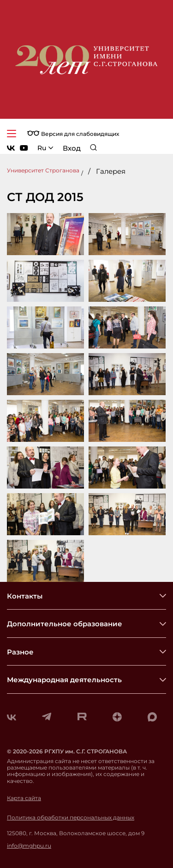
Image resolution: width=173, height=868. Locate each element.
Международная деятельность (64, 680)
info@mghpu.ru (29, 846)
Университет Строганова (43, 170)
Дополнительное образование (65, 624)
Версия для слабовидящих (73, 134)
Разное (20, 652)
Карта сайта (24, 798)
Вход (72, 148)
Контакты (25, 596)
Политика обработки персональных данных (71, 818)
